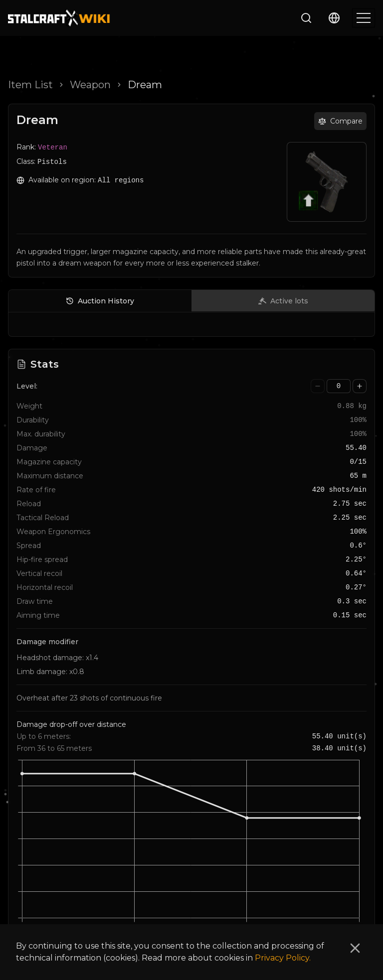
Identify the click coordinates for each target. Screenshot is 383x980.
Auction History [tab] (100, 301)
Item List (30, 85)
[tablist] (191, 301)
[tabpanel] (191, 326)
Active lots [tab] (283, 301)
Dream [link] (145, 85)
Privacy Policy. (283, 958)
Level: (27, 386)
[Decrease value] (318, 386)
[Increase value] (360, 386)
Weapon (90, 85)
